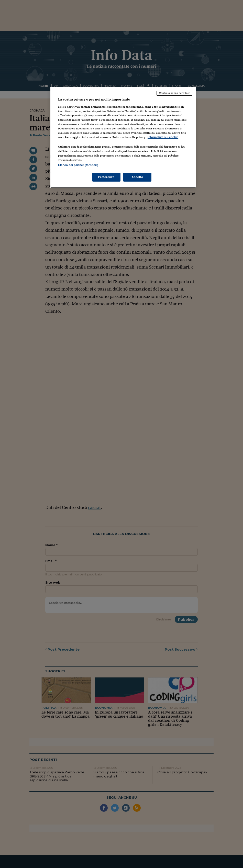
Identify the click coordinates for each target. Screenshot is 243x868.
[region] (123, 137)
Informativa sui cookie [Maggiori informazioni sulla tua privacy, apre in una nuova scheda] (163, 137)
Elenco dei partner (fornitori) (78, 165)
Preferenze (106, 177)
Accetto (137, 177)
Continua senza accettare (174, 93)
